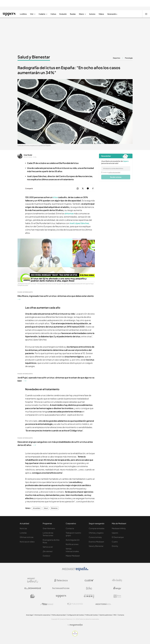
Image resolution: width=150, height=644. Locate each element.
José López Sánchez (79, 223)
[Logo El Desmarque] (33, 588)
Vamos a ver (48, 547)
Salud (46, 508)
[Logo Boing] (89, 588)
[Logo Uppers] (61, 596)
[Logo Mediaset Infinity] (33, 580)
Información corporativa (42, 615)
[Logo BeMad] (33, 596)
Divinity (115, 546)
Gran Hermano (49, 528)
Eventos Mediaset (96, 542)
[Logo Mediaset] (75, 570)
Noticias (23, 528)
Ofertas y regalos (96, 533)
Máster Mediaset (73, 556)
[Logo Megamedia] (76, 625)
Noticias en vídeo (27, 542)
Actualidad (37, 508)
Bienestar (54, 508)
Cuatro (115, 542)
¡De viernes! (48, 551)
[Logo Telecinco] (61, 580)
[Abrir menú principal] (146, 14)
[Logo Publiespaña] (75, 604)
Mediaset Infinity (119, 528)
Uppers (115, 533)
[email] (116, 169)
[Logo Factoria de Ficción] (61, 588)
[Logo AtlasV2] (47, 604)
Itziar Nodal (28, 155)
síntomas (69, 213)
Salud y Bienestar (96, 546)
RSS (115, 615)
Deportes (117, 58)
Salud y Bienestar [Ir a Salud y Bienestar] (34, 57)
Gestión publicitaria (106, 615)
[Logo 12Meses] (117, 596)
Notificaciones (72, 544)
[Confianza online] (75, 636)
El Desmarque (118, 537)
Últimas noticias (27, 537)
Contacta (70, 528)
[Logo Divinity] (117, 580)
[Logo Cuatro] (89, 580)
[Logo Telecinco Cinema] (89, 596)
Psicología (129, 58)
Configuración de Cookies (75, 615)
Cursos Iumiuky (95, 537)
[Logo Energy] (117, 588)
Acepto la (112, 172)
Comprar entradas (97, 528)
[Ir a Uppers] (9, 14)
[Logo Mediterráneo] (103, 604)
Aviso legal (29, 615)
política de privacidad (114, 172)
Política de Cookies (92, 615)
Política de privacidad (59, 615)
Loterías (23, 533)
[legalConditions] (102, 172)
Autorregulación (73, 540)
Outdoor (46, 556)
